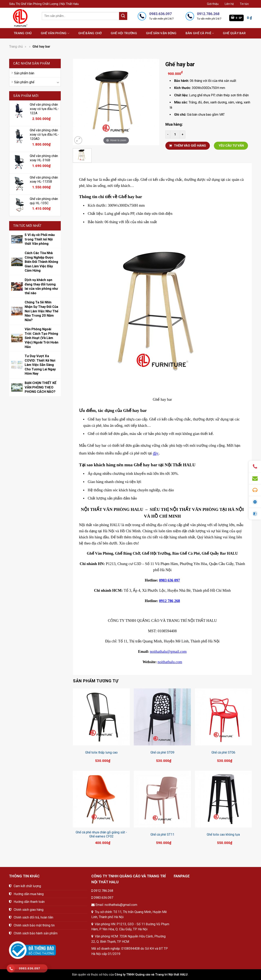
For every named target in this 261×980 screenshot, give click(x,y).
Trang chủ (23, 33)
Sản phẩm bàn (24, 73)
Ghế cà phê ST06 (223, 752)
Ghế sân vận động (161, 33)
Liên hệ (229, 4)
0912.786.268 (103, 891)
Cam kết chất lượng (27, 886)
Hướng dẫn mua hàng (29, 894)
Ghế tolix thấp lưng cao (101, 752)
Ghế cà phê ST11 (162, 835)
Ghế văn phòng (55, 33)
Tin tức (244, 4)
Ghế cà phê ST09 (162, 752)
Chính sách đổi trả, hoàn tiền (33, 917)
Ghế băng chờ (90, 33)
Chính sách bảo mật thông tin (34, 925)
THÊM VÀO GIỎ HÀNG (187, 146)
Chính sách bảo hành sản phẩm (36, 933)
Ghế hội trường (124, 33)
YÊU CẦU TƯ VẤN (231, 146)
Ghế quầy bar (234, 33)
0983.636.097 (103, 898)
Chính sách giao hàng (29, 910)
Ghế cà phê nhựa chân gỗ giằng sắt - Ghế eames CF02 (101, 834)
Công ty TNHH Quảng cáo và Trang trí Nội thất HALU (151, 975)
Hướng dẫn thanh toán (29, 902)
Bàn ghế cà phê (200, 33)
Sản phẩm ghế (24, 82)
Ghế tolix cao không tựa (223, 835)
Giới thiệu (213, 4)
